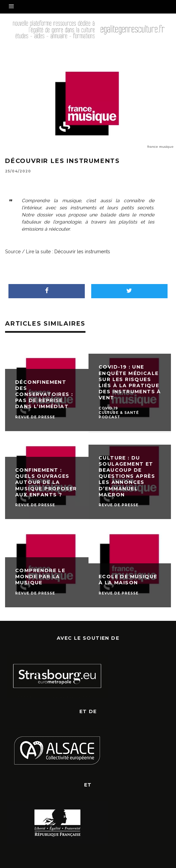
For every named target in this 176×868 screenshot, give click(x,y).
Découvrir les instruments (82, 252)
